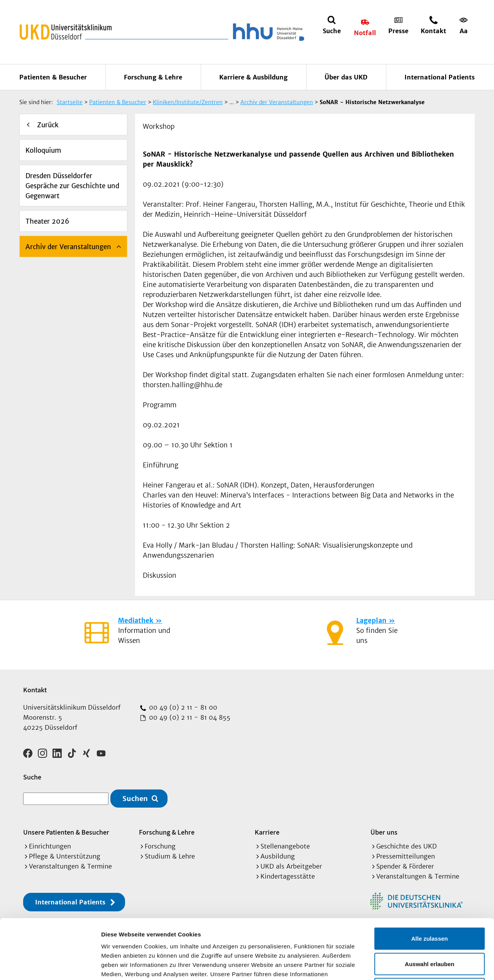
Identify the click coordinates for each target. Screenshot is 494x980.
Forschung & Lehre (153, 77)
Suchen (135, 799)
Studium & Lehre (170, 856)
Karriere (267, 832)
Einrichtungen (50, 846)
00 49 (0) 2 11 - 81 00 (182, 707)
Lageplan (371, 621)
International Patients (440, 77)
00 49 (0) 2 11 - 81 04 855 (189, 717)
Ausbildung (278, 856)
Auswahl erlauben (430, 904)
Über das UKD (346, 77)
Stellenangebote (285, 846)
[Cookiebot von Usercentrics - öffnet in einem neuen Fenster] (50, 965)
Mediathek (136, 621)
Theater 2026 (47, 221)
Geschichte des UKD (407, 846)
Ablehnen (430, 929)
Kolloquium (43, 150)
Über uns (384, 832)
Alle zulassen (429, 879)
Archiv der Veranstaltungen (68, 247)
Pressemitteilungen (406, 856)
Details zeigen (410, 965)
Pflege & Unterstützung (65, 856)
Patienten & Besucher (53, 77)
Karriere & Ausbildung (253, 77)
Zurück (48, 125)
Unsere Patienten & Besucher (66, 832)
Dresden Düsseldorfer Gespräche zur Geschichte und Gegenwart (72, 186)
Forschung (160, 846)
